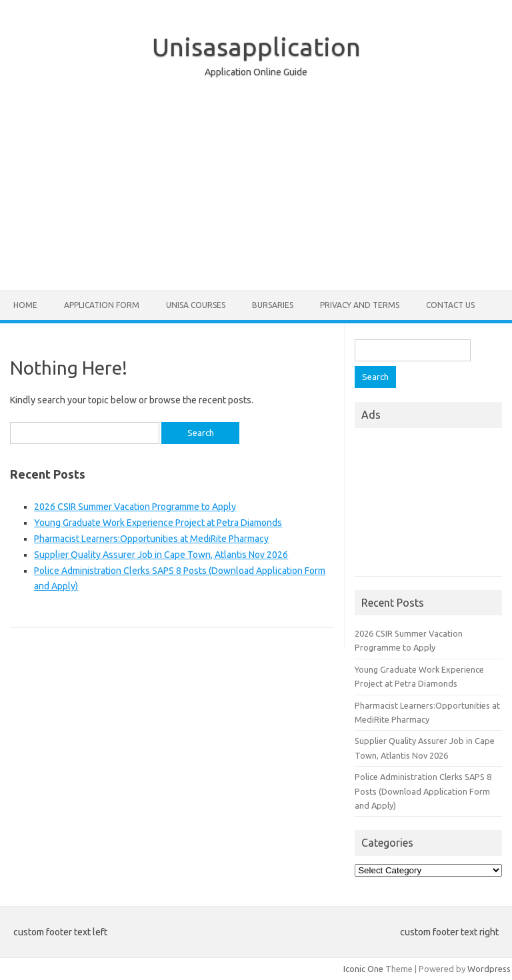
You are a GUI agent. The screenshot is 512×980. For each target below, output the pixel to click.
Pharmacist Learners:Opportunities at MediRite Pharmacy (151, 539)
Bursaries (273, 305)
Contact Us (450, 305)
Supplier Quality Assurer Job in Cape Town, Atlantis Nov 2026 (161, 555)
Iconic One (363, 969)
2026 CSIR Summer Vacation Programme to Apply (135, 507)
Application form (102, 305)
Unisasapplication (256, 47)
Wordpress (489, 969)
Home (25, 305)
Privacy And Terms (360, 305)
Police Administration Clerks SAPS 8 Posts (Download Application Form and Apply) (423, 791)
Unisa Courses (196, 305)
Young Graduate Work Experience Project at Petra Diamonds (158, 523)
